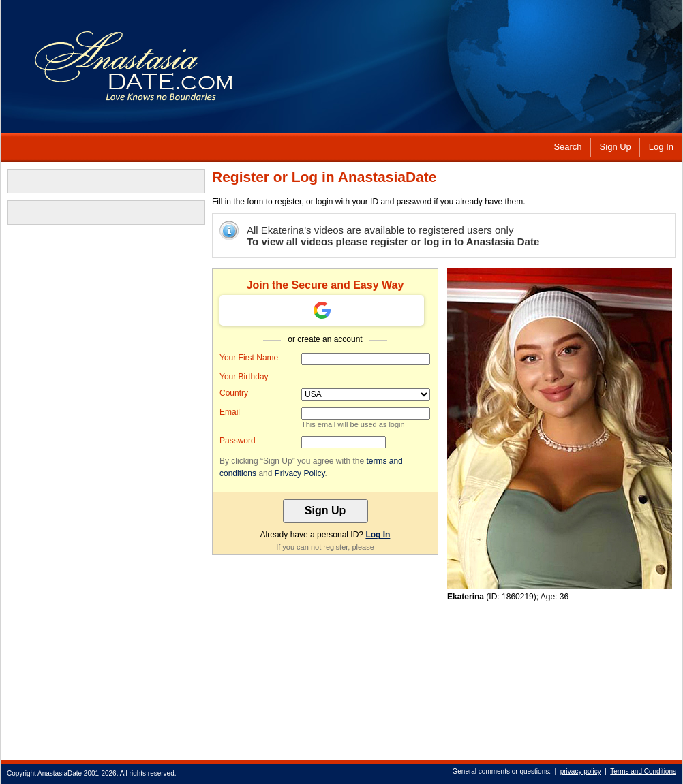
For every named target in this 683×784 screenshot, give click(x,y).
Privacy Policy (300, 473)
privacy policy (581, 771)
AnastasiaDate (60, 773)
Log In (378, 535)
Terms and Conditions (643, 771)
